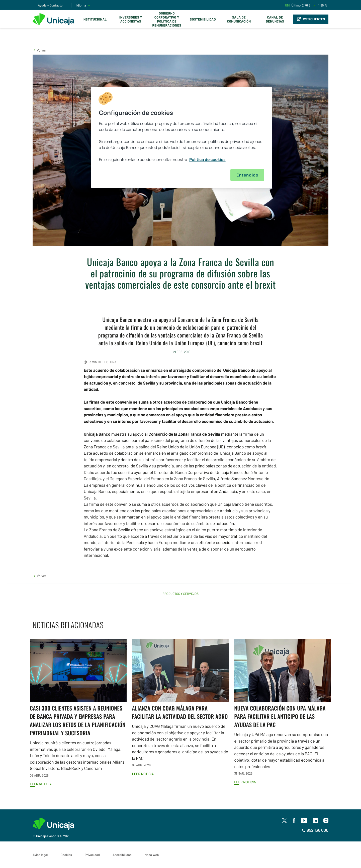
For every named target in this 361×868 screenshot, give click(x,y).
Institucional (95, 19)
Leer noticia (41, 784)
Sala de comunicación (239, 19)
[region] (182, 137)
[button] (39, 50)
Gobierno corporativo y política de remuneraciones (167, 19)
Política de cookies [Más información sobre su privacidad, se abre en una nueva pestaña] (207, 159)
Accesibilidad (122, 855)
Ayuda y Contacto (50, 5)
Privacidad (92, 855)
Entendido (247, 175)
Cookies (66, 855)
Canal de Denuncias (275, 19)
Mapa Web (152, 855)
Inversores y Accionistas (131, 19)
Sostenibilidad (203, 19)
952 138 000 (315, 830)
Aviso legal (40, 855)
